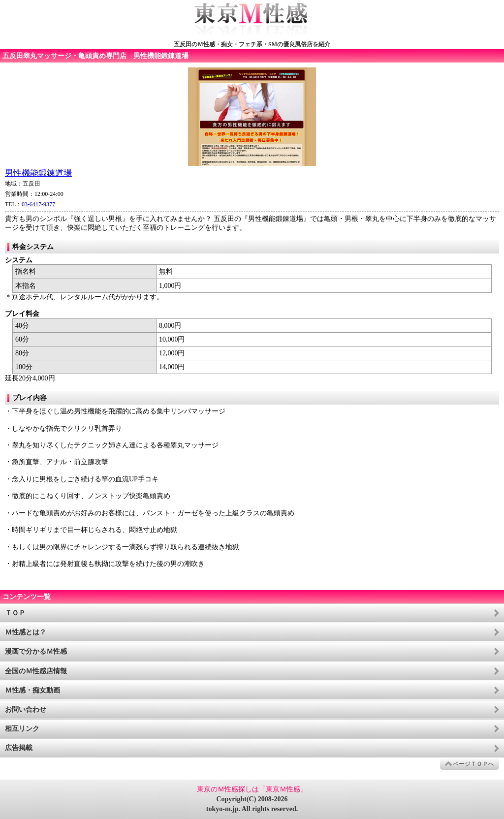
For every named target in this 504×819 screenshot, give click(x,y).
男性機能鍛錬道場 (38, 173)
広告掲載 (19, 748)
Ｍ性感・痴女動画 (32, 690)
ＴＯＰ (15, 613)
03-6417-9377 (38, 204)
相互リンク (22, 729)
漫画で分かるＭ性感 (36, 651)
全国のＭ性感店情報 (36, 671)
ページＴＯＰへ (473, 764)
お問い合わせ (26, 709)
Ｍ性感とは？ (26, 632)
